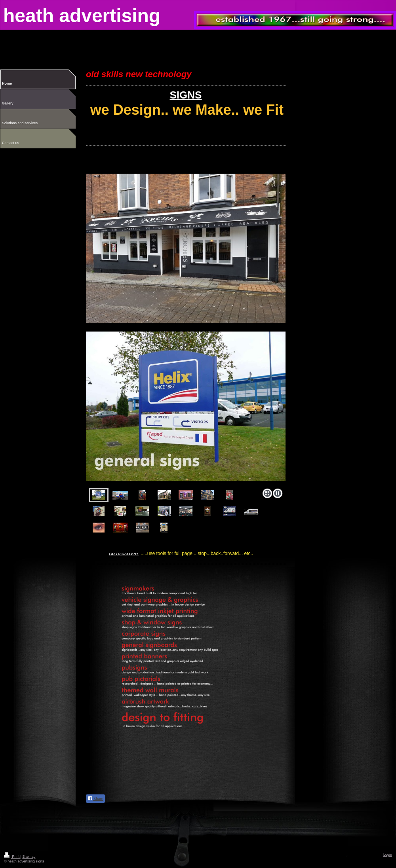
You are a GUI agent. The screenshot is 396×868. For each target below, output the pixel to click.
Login (388, 855)
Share (95, 798)
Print (12, 857)
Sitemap (29, 857)
